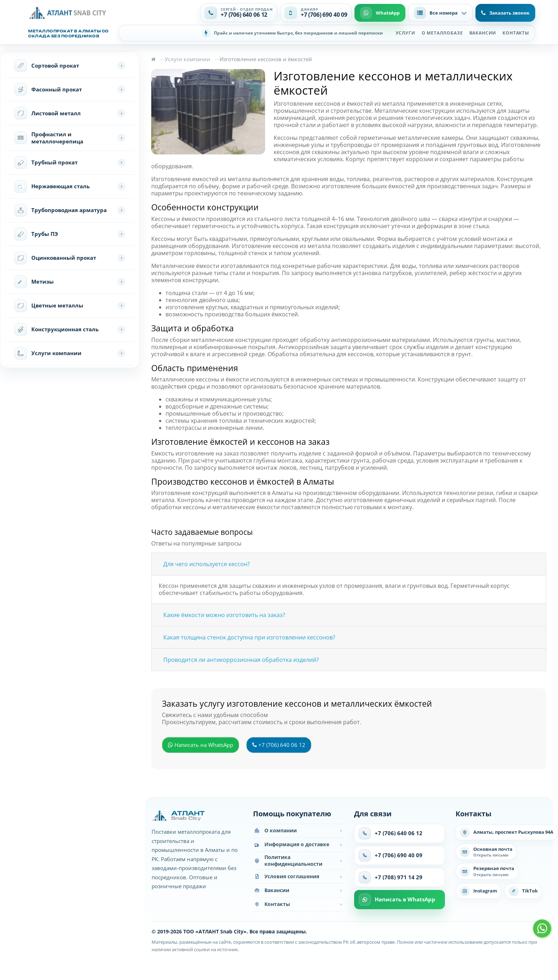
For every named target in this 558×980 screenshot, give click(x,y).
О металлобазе (442, 33)
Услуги (406, 33)
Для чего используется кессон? (207, 564)
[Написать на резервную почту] (487, 871)
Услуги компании (188, 59)
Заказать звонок (505, 13)
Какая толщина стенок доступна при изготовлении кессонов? (249, 637)
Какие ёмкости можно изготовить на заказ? (224, 615)
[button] (440, 13)
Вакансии (483, 33)
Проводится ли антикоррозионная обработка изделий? (241, 660)
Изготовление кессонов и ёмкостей (266, 59)
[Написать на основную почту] (486, 852)
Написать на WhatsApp (201, 745)
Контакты (516, 33)
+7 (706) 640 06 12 (279, 745)
